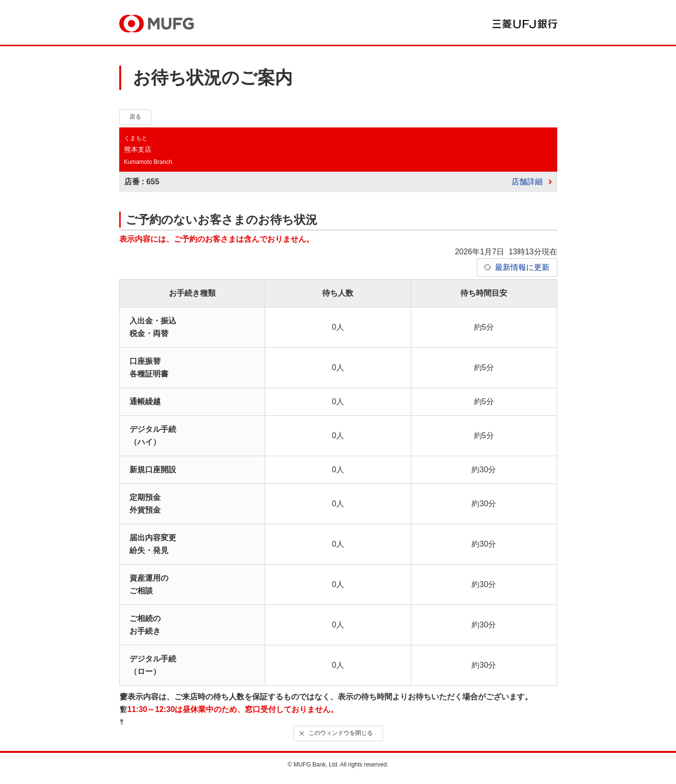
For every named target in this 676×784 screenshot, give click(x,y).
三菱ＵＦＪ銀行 (525, 24)
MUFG (156, 24)
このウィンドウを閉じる (335, 733)
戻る (135, 117)
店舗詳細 (527, 182)
